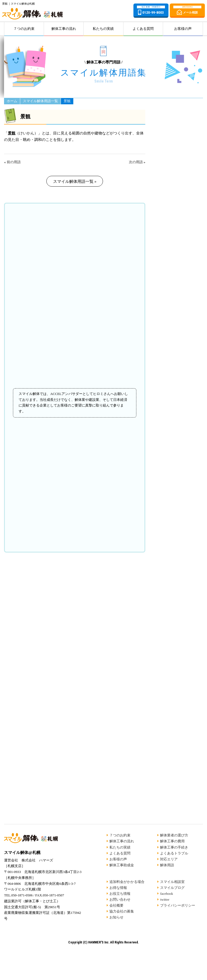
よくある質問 (143, 29)
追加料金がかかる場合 (127, 882)
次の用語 (136, 162)
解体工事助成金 (122, 865)
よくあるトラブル (174, 853)
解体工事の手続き (174, 847)
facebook (167, 894)
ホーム (12, 101)
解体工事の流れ (64, 29)
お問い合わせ (120, 899)
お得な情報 (118, 888)
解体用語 (167, 865)
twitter (165, 899)
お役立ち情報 (120, 894)
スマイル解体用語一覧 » (75, 181)
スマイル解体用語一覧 (40, 101)
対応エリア (169, 859)
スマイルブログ (172, 888)
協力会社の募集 (122, 911)
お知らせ (116, 917)
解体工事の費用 (172, 841)
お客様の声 (183, 29)
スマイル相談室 (172, 882)
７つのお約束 (24, 29)
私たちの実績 (103, 29)
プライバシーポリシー (178, 905)
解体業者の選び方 (174, 835)
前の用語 (14, 162)
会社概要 (116, 905)
